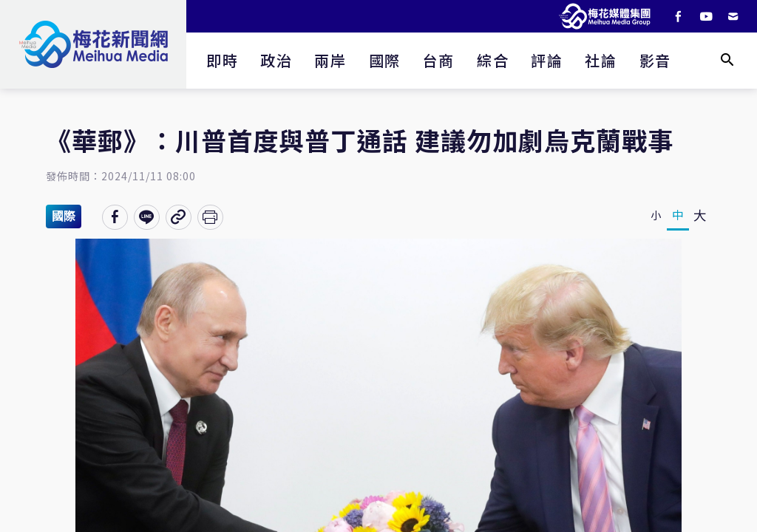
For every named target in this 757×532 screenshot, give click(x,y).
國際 (385, 60)
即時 (222, 60)
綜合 (493, 60)
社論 (601, 60)
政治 (276, 60)
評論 (547, 60)
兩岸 (330, 60)
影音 (655, 60)
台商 (439, 60)
